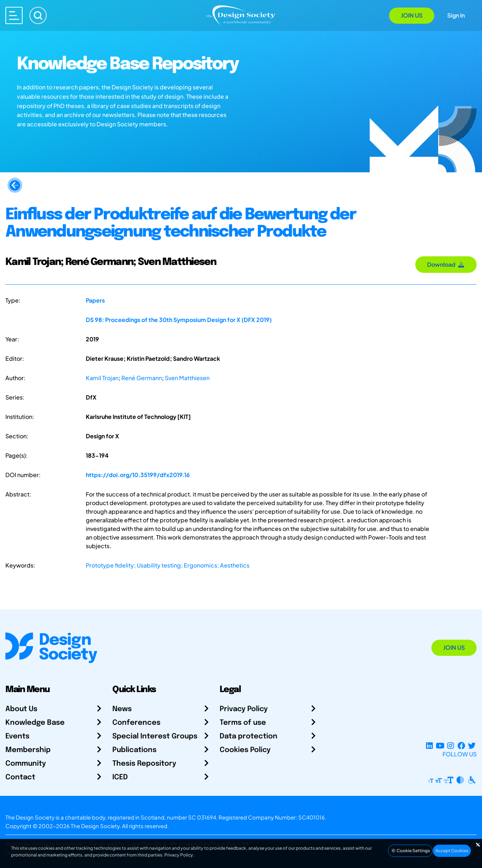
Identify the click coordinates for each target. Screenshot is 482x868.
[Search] (38, 15)
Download (446, 264)
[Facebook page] (461, 745)
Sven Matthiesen (187, 378)
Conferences (136, 723)
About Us (21, 709)
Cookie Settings (410, 851)
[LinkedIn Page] (429, 745)
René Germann (142, 378)
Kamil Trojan (102, 378)
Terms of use (243, 723)
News (122, 709)
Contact (20, 777)
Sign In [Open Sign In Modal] (456, 15)
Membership (28, 750)
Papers (95, 300)
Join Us (412, 15)
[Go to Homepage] (241, 15)
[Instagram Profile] (451, 745)
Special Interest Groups (155, 736)
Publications (134, 750)
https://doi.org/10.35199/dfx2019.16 (138, 475)
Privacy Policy (244, 709)
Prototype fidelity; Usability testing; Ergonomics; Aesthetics (168, 565)
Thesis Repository (144, 764)
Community (26, 764)
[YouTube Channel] (440, 745)
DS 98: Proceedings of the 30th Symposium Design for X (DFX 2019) (179, 320)
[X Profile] (472, 745)
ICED (120, 777)
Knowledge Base (35, 723)
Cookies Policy (245, 750)
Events (17, 736)
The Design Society (95, 826)
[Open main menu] (14, 15)
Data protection (249, 736)
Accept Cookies (452, 851)
